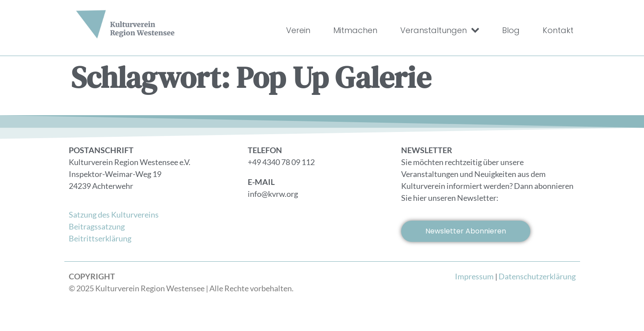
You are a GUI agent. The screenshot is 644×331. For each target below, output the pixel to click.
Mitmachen (355, 30)
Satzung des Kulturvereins (114, 214)
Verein (298, 30)
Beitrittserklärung (100, 238)
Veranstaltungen (440, 30)
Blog (511, 30)
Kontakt (558, 30)
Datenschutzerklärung (537, 276)
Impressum (474, 276)
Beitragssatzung (97, 226)
